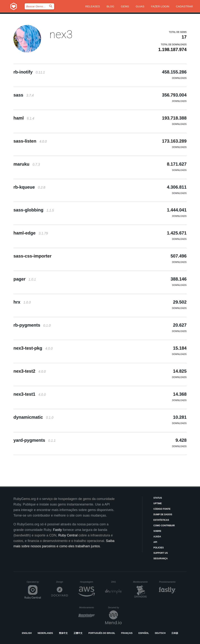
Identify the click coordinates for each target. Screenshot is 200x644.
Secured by (115, 608)
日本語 (175, 633)
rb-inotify (29, 72)
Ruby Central (68, 535)
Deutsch (160, 633)
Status (158, 498)
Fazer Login (160, 6)
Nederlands (45, 633)
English (27, 633)
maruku (27, 164)
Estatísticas (161, 520)
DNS (116, 582)
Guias (140, 6)
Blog (110, 6)
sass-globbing (34, 210)
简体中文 (63, 633)
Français (127, 633)
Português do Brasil (102, 633)
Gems (125, 6)
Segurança (160, 559)
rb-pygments (32, 325)
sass (24, 95)
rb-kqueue (29, 187)
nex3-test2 (30, 371)
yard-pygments (35, 440)
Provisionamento (167, 582)
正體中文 (78, 633)
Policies (159, 548)
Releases (93, 6)
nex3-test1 (30, 394)
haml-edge (31, 233)
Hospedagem (87, 582)
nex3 (61, 34)
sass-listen (30, 141)
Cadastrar (184, 6)
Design (62, 582)
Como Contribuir (164, 526)
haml (24, 118)
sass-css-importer (33, 256)
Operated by (34, 583)
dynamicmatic (33, 417)
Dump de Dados (163, 514)
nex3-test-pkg (33, 348)
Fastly (57, 530)
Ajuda (157, 537)
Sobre (157, 531)
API (155, 542)
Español (144, 633)
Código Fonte (162, 509)
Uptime (158, 503)
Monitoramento (141, 582)
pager (25, 279)
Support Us (161, 553)
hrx (22, 302)
